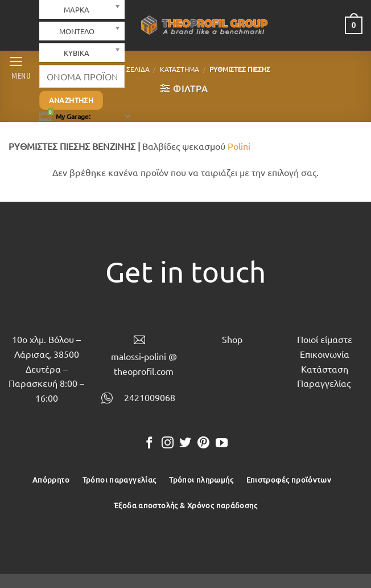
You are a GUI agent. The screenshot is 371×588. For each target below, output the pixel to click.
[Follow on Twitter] (185, 444)
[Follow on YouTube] (222, 444)
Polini (239, 146)
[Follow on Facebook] (149, 444)
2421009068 (150, 397)
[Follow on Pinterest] (203, 444)
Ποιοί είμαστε (325, 339)
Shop (232, 339)
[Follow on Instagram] (168, 444)
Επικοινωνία (325, 354)
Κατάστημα (180, 69)
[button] (19, 66)
